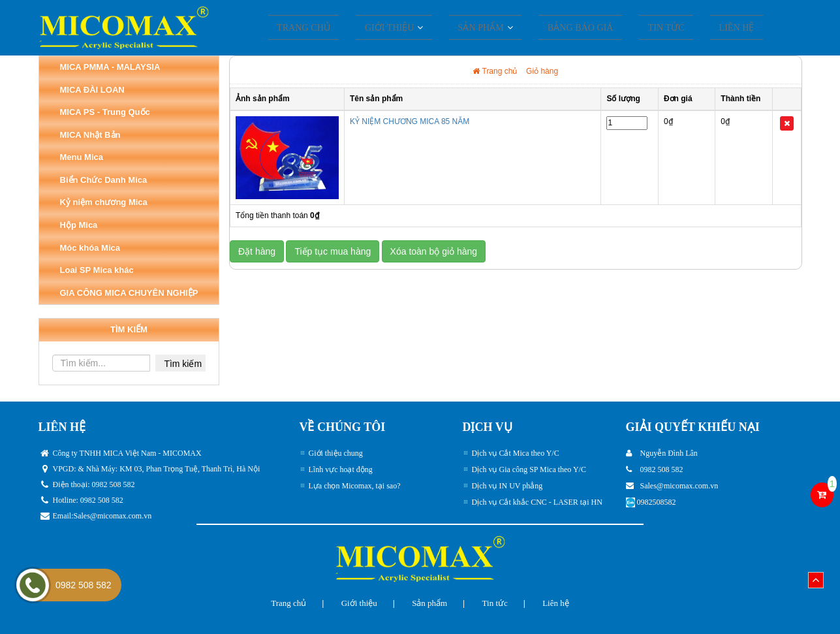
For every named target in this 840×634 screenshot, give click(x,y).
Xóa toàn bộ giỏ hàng (434, 251)
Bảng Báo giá (577, 29)
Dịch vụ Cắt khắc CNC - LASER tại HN (537, 502)
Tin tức (654, 29)
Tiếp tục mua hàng (333, 251)
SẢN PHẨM (487, 29)
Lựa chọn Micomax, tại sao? (355, 486)
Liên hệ (713, 29)
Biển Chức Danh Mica (104, 180)
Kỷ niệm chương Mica (104, 202)
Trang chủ (328, 29)
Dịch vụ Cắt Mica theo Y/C (516, 453)
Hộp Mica (79, 225)
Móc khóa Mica (90, 248)
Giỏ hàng (542, 71)
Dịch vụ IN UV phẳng (507, 486)
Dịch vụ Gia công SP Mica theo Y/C (529, 469)
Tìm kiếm (183, 364)
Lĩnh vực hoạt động (341, 469)
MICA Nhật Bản (90, 135)
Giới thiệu (405, 29)
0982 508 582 (84, 585)
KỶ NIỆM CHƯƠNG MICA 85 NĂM (410, 121)
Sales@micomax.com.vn (113, 516)
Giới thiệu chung (336, 453)
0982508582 (657, 502)
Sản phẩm (429, 603)
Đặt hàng (257, 251)
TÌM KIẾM (129, 329)
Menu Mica (82, 157)
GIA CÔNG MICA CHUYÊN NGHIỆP (129, 293)
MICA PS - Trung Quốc (105, 112)
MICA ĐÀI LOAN (92, 90)
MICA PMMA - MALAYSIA (110, 67)
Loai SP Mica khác (97, 270)
